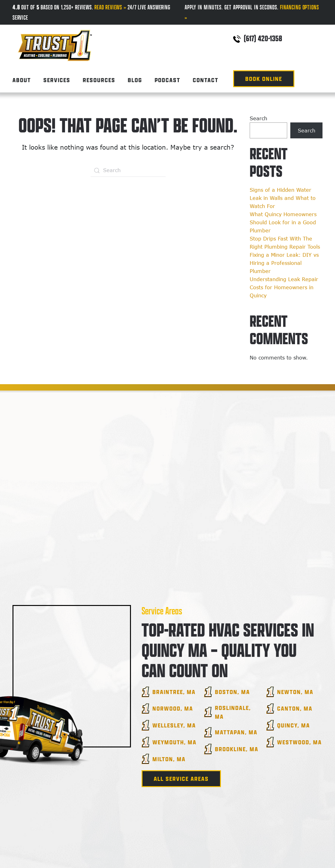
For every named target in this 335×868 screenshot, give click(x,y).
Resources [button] (99, 80)
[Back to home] (55, 40)
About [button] (22, 80)
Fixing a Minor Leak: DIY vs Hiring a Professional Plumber (284, 263)
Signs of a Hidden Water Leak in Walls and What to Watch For (283, 198)
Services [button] (57, 80)
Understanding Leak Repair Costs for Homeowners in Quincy (284, 287)
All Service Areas (181, 779)
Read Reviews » (110, 7)
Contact (206, 80)
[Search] (128, 171)
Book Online (264, 79)
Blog (135, 80)
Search (258, 118)
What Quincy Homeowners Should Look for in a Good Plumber (283, 222)
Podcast (167, 80)
